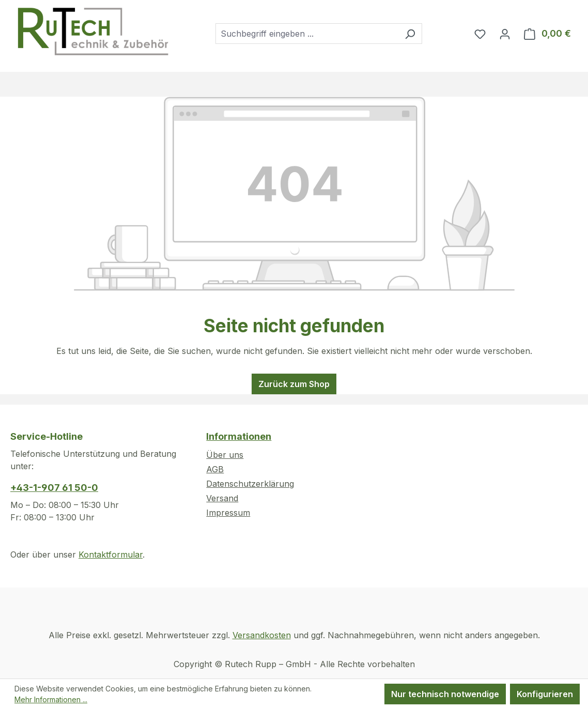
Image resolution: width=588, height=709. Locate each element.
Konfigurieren (545, 694)
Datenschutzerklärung (250, 484)
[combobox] (307, 34)
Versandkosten (262, 635)
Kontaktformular (111, 554)
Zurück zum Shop (294, 384)
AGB (215, 469)
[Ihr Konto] (505, 34)
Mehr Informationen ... (51, 699)
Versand (222, 498)
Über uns (225, 455)
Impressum (228, 513)
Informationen (239, 436)
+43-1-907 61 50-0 (54, 488)
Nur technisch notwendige (445, 694)
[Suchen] (410, 34)
